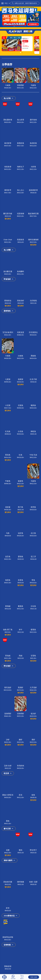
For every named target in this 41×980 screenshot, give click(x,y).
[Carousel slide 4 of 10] (18, 26)
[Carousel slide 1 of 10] (14, 26)
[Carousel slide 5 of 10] (20, 26)
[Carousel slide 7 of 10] (23, 26)
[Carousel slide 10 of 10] (27, 26)
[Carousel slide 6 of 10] (21, 26)
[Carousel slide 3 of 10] (17, 26)
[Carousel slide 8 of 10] (24, 26)
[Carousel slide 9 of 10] (26, 26)
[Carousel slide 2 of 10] (16, 26)
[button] (3, 3)
